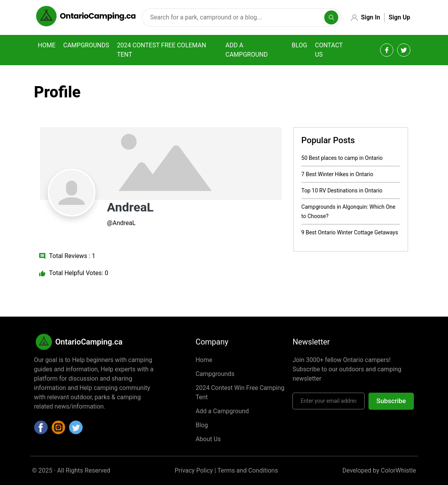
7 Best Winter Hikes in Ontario (337, 174)
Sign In (371, 17)
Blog (299, 45)
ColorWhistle (399, 470)
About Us (208, 439)
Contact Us (329, 50)
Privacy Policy (194, 470)
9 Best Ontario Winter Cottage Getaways (350, 232)
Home (47, 45)
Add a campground (246, 50)
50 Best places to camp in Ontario (342, 158)
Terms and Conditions (248, 470)
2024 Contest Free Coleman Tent (161, 50)
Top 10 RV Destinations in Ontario (342, 191)
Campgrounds (86, 45)
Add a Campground (222, 411)
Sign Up (399, 17)
